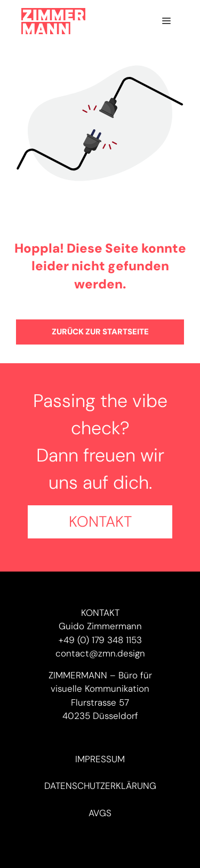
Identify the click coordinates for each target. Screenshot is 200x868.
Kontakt (100, 522)
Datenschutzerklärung (100, 786)
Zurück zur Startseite (100, 332)
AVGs (100, 813)
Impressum (100, 759)
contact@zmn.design (100, 653)
